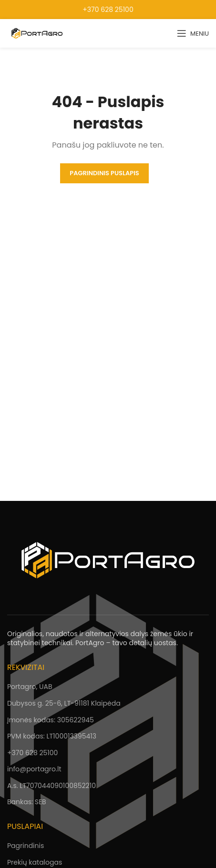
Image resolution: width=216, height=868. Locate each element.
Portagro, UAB (30, 687)
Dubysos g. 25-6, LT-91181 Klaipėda (64, 703)
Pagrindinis (26, 846)
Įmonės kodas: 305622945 (51, 720)
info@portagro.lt (34, 769)
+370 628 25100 (108, 10)
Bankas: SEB (27, 802)
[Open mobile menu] (193, 33)
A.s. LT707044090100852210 (51, 786)
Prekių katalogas (35, 862)
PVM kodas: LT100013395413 (52, 736)
